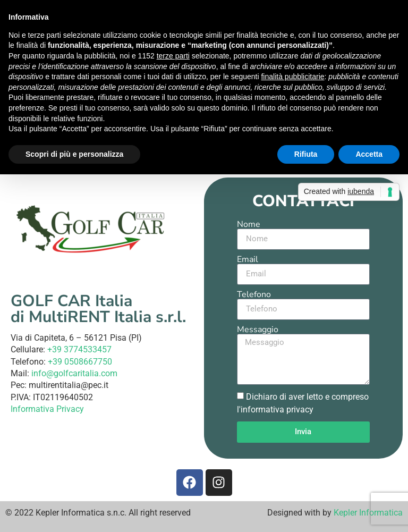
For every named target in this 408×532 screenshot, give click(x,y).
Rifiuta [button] (306, 154)
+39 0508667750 (80, 362)
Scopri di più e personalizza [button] (74, 154)
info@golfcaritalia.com (74, 373)
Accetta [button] (369, 154)
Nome (249, 224)
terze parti (173, 56)
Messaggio (258, 330)
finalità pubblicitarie (292, 77)
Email (248, 259)
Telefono (254, 294)
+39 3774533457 (79, 349)
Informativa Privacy (47, 409)
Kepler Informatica (368, 513)
